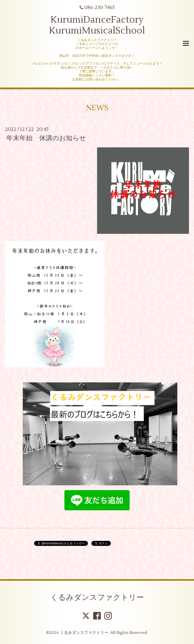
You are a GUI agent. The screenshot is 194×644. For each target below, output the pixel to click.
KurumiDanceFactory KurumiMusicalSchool (97, 25)
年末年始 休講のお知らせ (46, 138)
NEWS (97, 108)
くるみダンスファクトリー (97, 597)
